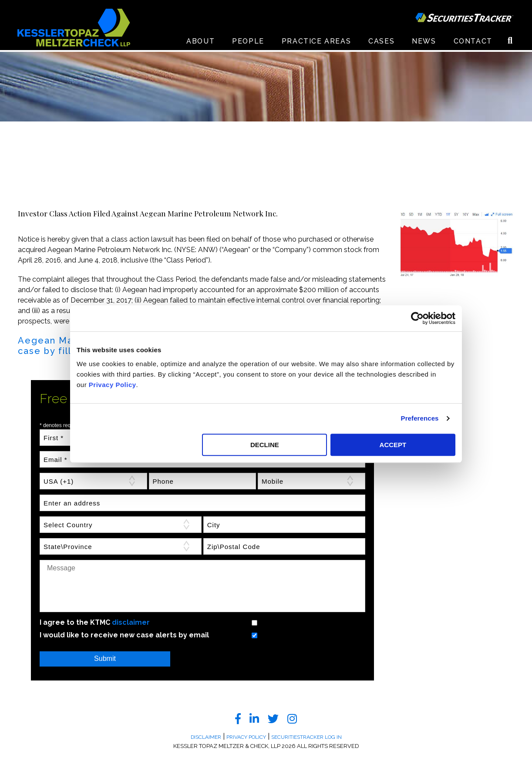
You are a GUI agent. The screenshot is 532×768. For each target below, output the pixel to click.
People (248, 43)
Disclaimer (206, 737)
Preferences (420, 418)
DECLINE (265, 445)
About (200, 43)
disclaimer (131, 622)
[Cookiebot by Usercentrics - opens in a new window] (417, 318)
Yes (244, 622)
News (424, 43)
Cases (381, 43)
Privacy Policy (113, 385)
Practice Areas (316, 43)
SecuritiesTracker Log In (306, 737)
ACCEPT (393, 445)
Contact (473, 43)
